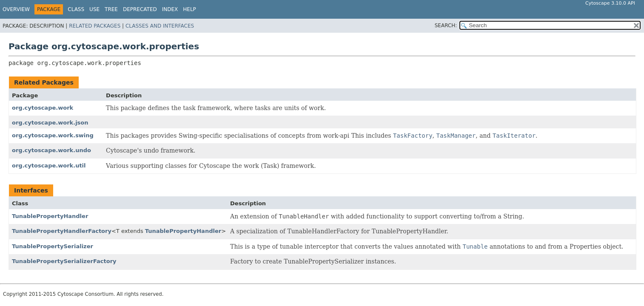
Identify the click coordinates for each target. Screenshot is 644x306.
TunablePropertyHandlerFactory (62, 231)
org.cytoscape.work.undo (51, 150)
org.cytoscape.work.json (50, 123)
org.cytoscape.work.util (49, 166)
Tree (111, 9)
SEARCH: (446, 25)
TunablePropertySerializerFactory (64, 261)
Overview (16, 9)
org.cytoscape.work (43, 108)
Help (189, 9)
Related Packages (95, 26)
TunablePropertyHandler (50, 216)
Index (170, 9)
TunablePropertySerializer (53, 246)
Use (94, 9)
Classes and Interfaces (160, 26)
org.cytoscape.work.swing (53, 135)
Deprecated (140, 9)
